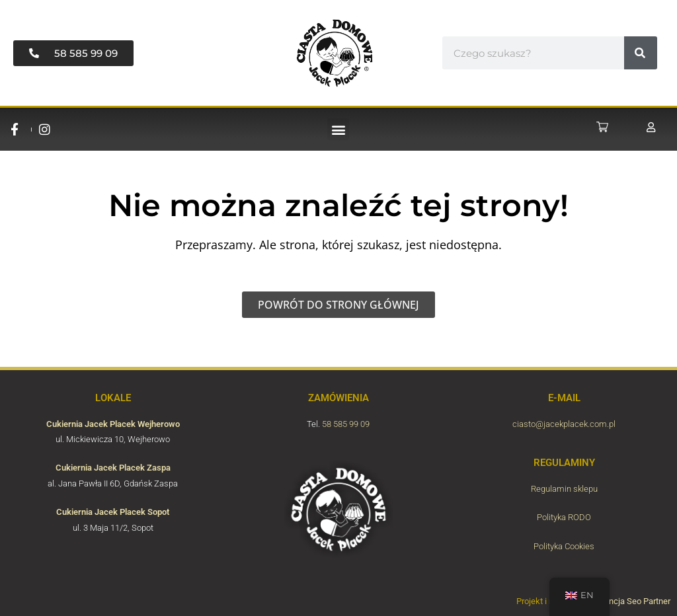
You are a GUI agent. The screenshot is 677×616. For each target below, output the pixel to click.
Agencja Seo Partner (632, 601)
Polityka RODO (564, 517)
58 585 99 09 (346, 424)
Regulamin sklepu (564, 489)
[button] (338, 129)
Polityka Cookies (564, 546)
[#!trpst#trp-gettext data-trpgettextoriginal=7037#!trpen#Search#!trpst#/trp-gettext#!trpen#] (641, 53)
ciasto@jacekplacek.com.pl (564, 424)
